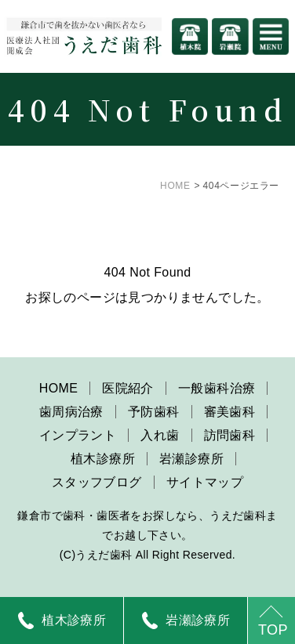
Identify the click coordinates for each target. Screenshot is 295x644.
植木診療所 (103, 459)
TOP (273, 630)
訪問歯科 (230, 435)
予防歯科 (154, 412)
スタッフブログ (97, 482)
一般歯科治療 (217, 388)
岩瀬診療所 (191, 459)
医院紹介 (128, 388)
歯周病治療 (71, 412)
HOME (175, 186)
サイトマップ (205, 482)
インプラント (78, 435)
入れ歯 (160, 435)
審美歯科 (230, 412)
